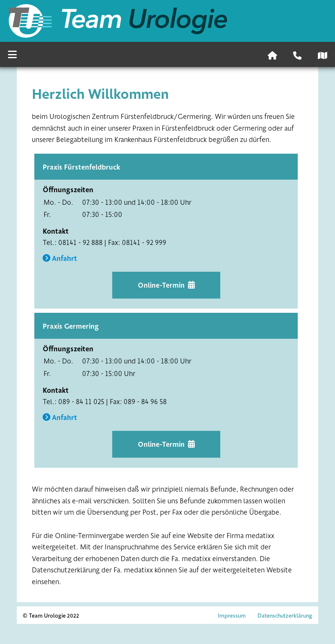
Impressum (232, 615)
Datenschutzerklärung (285, 615)
